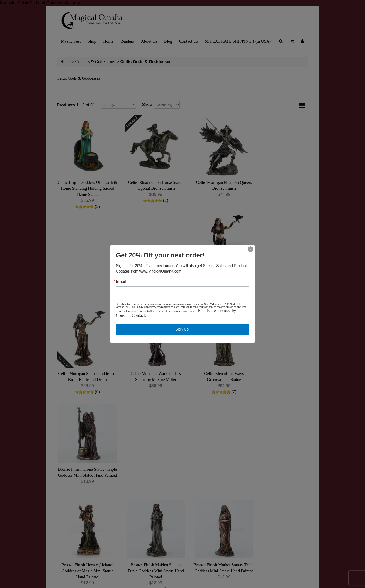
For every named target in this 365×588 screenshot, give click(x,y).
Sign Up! (182, 329)
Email (121, 282)
